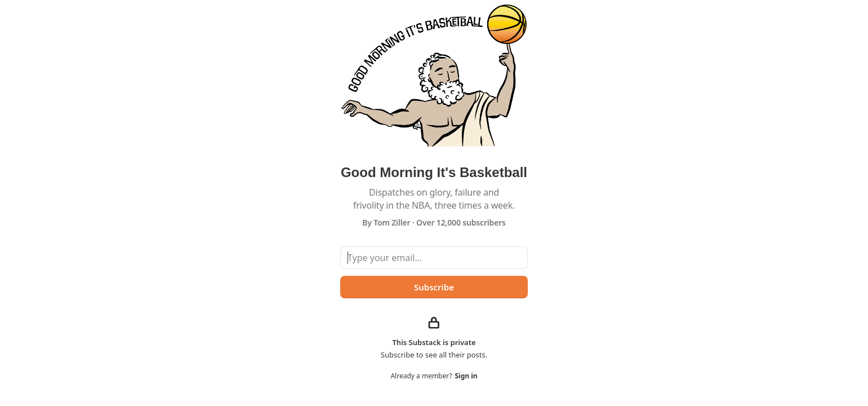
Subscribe (434, 287)
